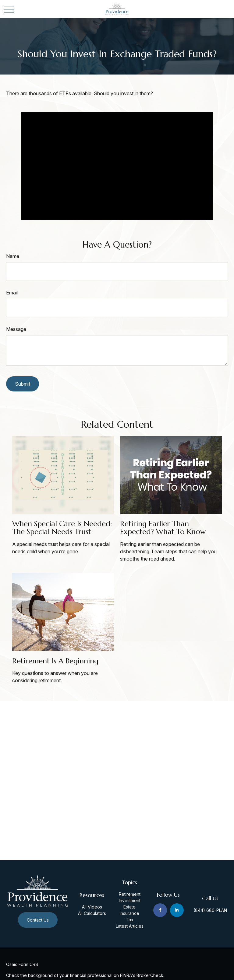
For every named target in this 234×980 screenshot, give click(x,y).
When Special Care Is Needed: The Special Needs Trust (62, 528)
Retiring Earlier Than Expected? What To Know (163, 528)
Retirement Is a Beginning (55, 661)
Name (13, 256)
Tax (130, 920)
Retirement (130, 894)
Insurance (129, 913)
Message (16, 329)
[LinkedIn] (177, 910)
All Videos (92, 907)
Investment (130, 900)
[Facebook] (160, 910)
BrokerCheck (150, 975)
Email (12, 293)
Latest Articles (130, 926)
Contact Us (38, 920)
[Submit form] (23, 384)
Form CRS (28, 964)
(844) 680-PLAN (210, 910)
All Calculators (92, 913)
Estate (129, 907)
